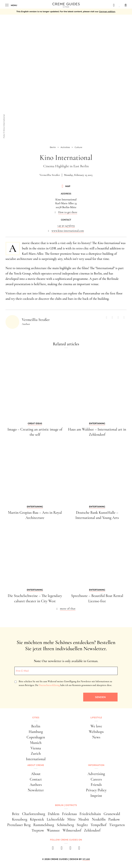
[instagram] (62, 849)
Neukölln (99, 819)
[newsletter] (79, 849)
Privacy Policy (96, 790)
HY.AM (86, 859)
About (36, 774)
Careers (96, 779)
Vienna (36, 748)
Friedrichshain (90, 814)
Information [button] (96, 765)
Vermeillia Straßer (50, 175)
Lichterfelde (56, 819)
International (36, 759)
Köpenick (37, 819)
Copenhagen (36, 737)
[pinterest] (70, 849)
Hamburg (36, 732)
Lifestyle (96, 718)
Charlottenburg (34, 814)
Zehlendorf (92, 830)
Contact (36, 779)
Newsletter (36, 790)
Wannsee (53, 830)
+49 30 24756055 (66, 226)
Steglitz (82, 825)
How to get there (68, 212)
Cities (36, 718)
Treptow (38, 830)
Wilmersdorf (72, 830)
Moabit (84, 819)
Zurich (36, 754)
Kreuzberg (20, 819)
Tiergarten (117, 825)
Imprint (96, 796)
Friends (96, 785)
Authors (36, 785)
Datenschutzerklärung (49, 685)
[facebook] (53, 849)
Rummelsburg (44, 825)
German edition (107, 12)
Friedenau (69, 814)
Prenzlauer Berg (19, 825)
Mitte (71, 819)
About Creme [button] (36, 765)
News (96, 737)
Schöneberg (65, 825)
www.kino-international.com (68, 231)
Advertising (96, 774)
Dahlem (54, 814)
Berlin (36, 726)
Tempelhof (98, 825)
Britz (16, 814)
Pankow (114, 819)
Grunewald (112, 814)
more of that (68, 608)
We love (96, 726)
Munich (36, 743)
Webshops (96, 732)
